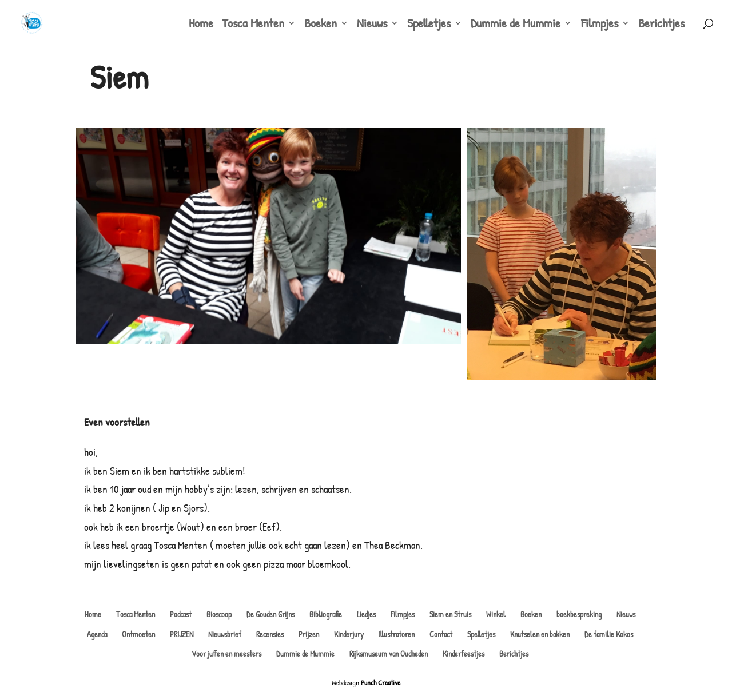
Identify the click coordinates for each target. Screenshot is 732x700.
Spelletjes (429, 25)
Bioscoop (219, 614)
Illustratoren (397, 634)
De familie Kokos (609, 634)
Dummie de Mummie (516, 25)
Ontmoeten (138, 634)
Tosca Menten (253, 25)
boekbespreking (579, 614)
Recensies (270, 634)
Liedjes (366, 614)
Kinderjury (349, 634)
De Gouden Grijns (270, 614)
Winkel (496, 614)
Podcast (181, 614)
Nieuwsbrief (225, 634)
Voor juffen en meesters (226, 653)
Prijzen (309, 634)
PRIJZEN (182, 634)
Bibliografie (326, 614)
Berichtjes (661, 25)
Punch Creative (381, 682)
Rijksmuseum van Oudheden (389, 653)
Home (201, 25)
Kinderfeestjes (464, 653)
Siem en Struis (450, 614)
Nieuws (372, 25)
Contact (441, 634)
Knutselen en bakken (540, 634)
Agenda (97, 634)
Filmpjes (600, 25)
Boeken (321, 25)
